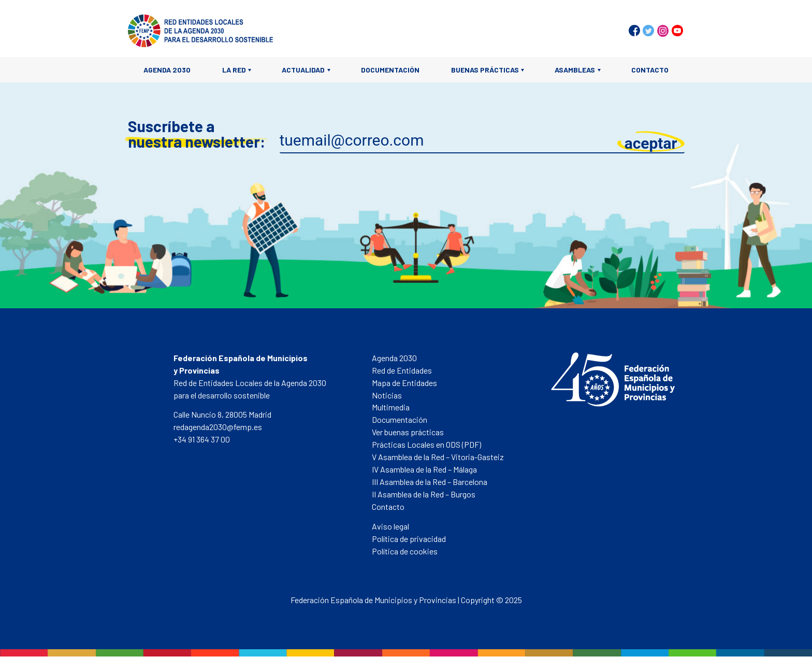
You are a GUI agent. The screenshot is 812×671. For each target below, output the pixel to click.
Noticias (387, 395)
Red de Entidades (402, 370)
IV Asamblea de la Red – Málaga (424, 469)
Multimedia (391, 407)
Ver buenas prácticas (408, 432)
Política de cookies (405, 551)
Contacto (650, 70)
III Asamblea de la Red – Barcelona (430, 482)
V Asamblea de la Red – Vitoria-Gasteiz (438, 457)
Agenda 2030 (167, 70)
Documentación (390, 70)
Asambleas (575, 70)
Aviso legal (390, 526)
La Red (234, 70)
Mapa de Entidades (404, 383)
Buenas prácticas (485, 70)
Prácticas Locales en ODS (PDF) (426, 444)
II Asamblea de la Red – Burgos (424, 494)
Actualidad (303, 70)
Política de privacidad (409, 539)
